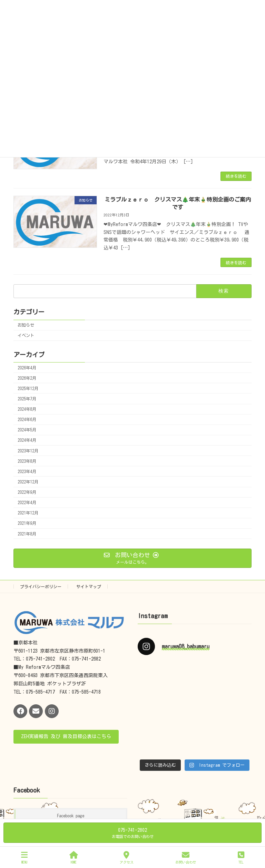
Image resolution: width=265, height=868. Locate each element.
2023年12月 (28, 451)
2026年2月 (27, 378)
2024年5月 (27, 430)
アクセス (127, 857)
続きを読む (236, 176)
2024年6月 (27, 419)
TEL (241, 857)
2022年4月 (27, 502)
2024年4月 (27, 440)
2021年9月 (27, 523)
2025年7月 (27, 399)
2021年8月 (27, 534)
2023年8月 (27, 461)
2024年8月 (27, 409)
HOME (74, 857)
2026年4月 (27, 368)
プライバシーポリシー (41, 586)
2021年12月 (28, 513)
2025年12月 (28, 388)
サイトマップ (89, 586)
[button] (66, 737)
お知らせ (26, 325)
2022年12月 (28, 482)
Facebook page (71, 816)
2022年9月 (27, 492)
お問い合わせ (186, 857)
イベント (26, 335)
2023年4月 (27, 471)
